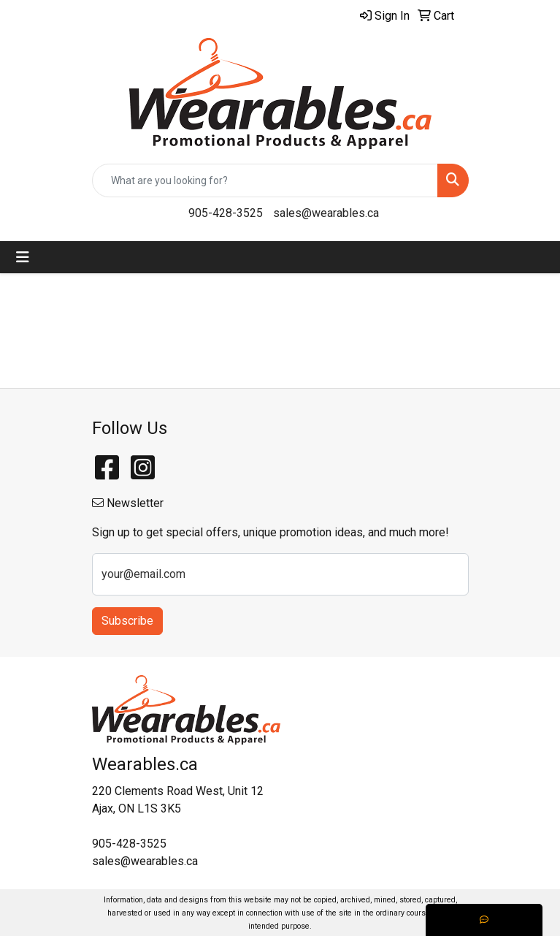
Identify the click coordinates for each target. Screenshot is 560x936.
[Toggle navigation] (23, 257)
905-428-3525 (226, 213)
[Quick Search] (265, 180)
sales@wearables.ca (326, 213)
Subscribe (127, 621)
